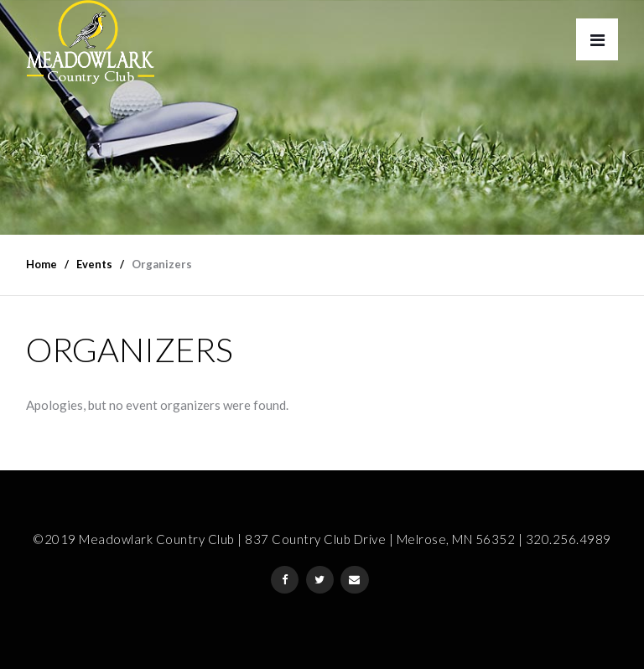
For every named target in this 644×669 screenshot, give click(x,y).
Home (42, 264)
